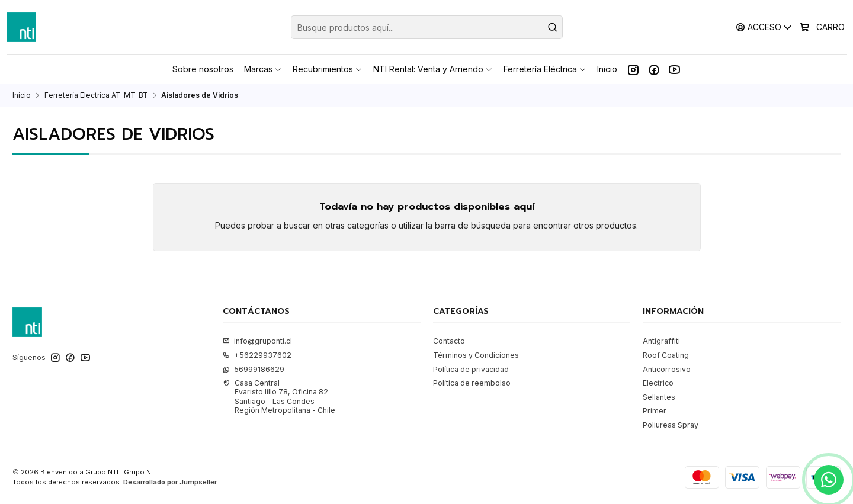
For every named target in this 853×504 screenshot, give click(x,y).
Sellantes (659, 397)
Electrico (658, 383)
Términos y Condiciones (476, 355)
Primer (655, 411)
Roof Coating (666, 355)
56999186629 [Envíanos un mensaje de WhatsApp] (254, 369)
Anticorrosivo (667, 369)
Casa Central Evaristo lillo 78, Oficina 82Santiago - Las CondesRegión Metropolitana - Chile (279, 397)
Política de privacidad (471, 369)
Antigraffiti (661, 341)
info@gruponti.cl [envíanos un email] (257, 341)
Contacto (449, 341)
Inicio (22, 95)
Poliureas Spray (671, 425)
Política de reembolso (472, 383)
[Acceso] (764, 27)
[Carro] (822, 27)
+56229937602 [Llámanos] (257, 355)
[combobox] (427, 27)
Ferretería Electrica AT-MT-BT (96, 95)
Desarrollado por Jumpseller (170, 482)
